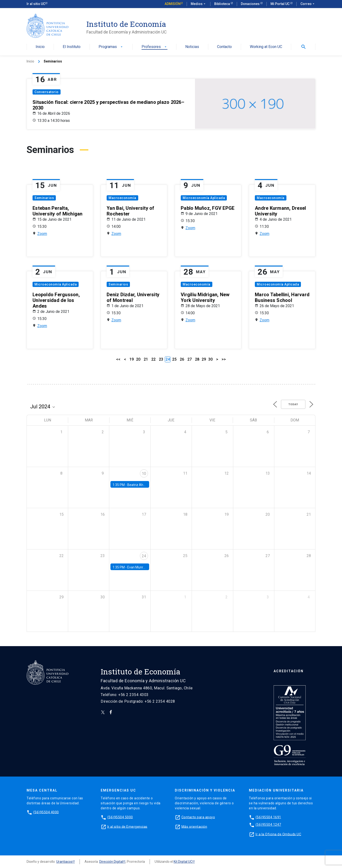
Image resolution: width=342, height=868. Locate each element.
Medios (199, 4)
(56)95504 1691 (268, 817)
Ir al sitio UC (36, 4)
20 (138, 359)
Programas (111, 47)
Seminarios (44, 198)
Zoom (42, 234)
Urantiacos (64, 862)
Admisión (173, 4)
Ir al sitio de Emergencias (127, 826)
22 (153, 359)
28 (197, 359)
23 (161, 359)
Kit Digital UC (183, 862)
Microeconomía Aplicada (204, 198)
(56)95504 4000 (46, 812)
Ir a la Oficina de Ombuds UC (278, 834)
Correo (308, 4)
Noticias (192, 47)
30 (210, 359)
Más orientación (194, 826)
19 (132, 359)
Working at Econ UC (266, 47)
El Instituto (72, 47)
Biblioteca (222, 4)
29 (204, 359)
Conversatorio (47, 92)
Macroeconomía (122, 198)
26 (182, 359)
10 (144, 474)
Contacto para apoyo (198, 817)
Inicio (40, 47)
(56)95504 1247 (268, 825)
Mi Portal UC (280, 4)
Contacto (224, 47)
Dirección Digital (111, 862)
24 (144, 556)
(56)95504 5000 (120, 817)
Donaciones (251, 4)
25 (174, 359)
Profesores (154, 47)
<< (118, 359)
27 (190, 359)
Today (293, 404)
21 (146, 359)
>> (224, 359)
